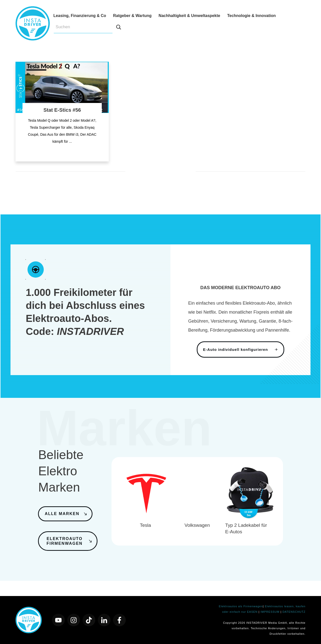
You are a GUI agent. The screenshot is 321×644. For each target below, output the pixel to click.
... (70, 141)
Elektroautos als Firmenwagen (241, 606)
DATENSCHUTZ (294, 612)
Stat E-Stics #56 (62, 110)
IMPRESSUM (270, 612)
